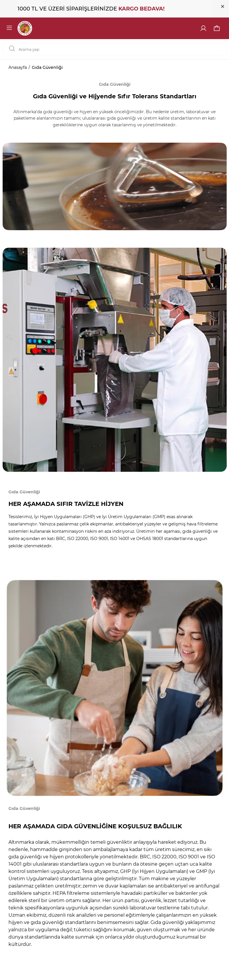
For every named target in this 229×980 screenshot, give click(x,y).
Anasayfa (18, 67)
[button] (217, 28)
